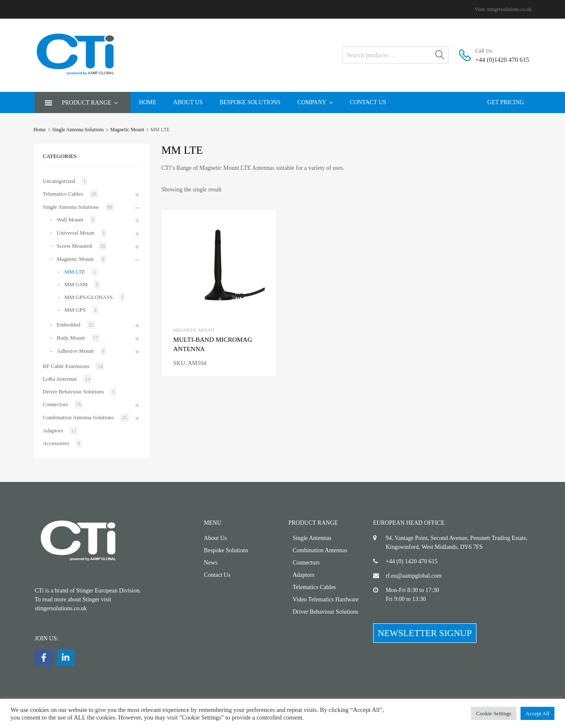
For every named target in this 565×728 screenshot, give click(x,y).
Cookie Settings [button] (494, 713)
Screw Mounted (74, 246)
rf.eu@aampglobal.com (414, 576)
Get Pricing (506, 102)
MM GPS (75, 310)
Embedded (69, 325)
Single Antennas (312, 538)
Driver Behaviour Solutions (73, 392)
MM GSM (76, 284)
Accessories (56, 443)
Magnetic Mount (127, 130)
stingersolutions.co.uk (509, 9)
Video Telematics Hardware (326, 599)
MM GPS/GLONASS (89, 297)
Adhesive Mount (75, 351)
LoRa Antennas (60, 379)
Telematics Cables (63, 194)
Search (440, 57)
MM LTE (75, 272)
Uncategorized (59, 181)
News (210, 563)
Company (315, 102)
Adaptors (53, 430)
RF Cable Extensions (66, 366)
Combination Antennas (320, 550)
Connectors (55, 404)
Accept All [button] (537, 713)
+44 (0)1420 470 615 (496, 60)
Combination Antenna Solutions (78, 417)
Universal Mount (76, 233)
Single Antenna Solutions (78, 130)
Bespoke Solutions (250, 102)
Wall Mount (70, 220)
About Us (188, 102)
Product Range (90, 103)
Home (148, 102)
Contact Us (368, 102)
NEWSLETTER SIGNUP (425, 633)
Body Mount (71, 338)
